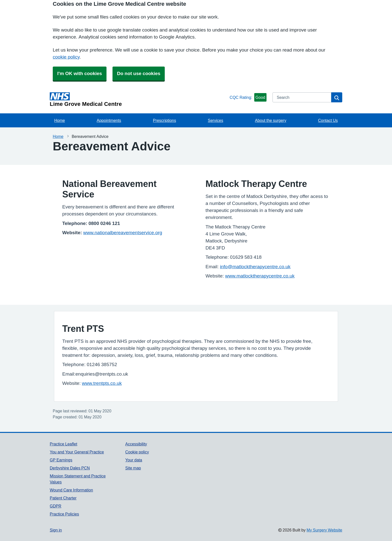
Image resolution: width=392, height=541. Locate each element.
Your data (134, 460)
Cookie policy (137, 452)
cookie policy (66, 57)
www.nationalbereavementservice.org (123, 233)
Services (215, 120)
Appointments (109, 120)
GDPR (55, 506)
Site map (133, 468)
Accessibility (136, 444)
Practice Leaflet (63, 444)
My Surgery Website (324, 530)
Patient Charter (63, 498)
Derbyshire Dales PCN (70, 468)
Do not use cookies (139, 73)
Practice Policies (64, 514)
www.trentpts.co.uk (102, 383)
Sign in (56, 530)
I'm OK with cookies (80, 73)
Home (60, 120)
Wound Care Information (71, 490)
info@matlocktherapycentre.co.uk (255, 267)
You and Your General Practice (77, 452)
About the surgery (271, 120)
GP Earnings (61, 460)
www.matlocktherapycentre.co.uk (260, 276)
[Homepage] (139, 100)
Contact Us (328, 120)
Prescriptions (164, 120)
